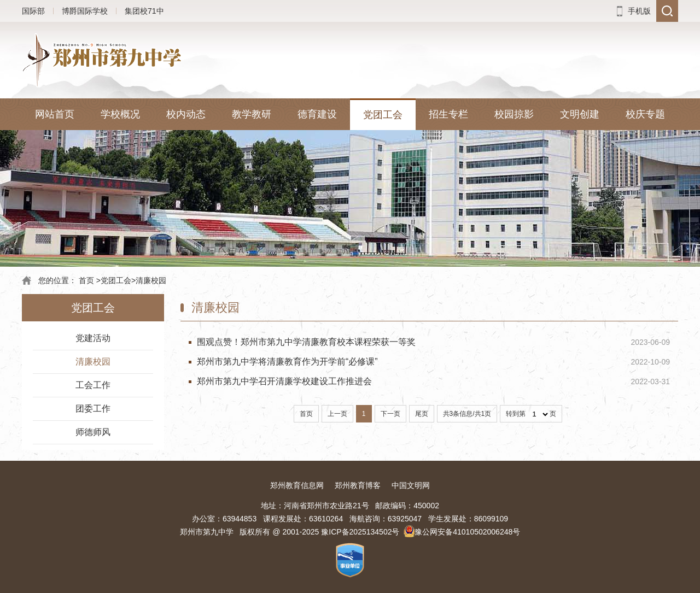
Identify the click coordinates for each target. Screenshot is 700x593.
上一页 (337, 414)
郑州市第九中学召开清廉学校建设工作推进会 (284, 381)
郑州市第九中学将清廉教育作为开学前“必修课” (287, 362)
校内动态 (186, 114)
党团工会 (383, 115)
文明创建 (580, 114)
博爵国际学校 (85, 11)
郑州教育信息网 (297, 485)
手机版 (639, 11)
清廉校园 (151, 280)
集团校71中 (144, 11)
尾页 (422, 414)
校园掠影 (514, 114)
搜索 (667, 11)
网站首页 (55, 114)
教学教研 (252, 114)
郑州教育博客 (358, 485)
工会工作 (93, 385)
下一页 (390, 414)
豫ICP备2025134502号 (360, 532)
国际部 (33, 11)
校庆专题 (645, 114)
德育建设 (317, 114)
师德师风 (93, 432)
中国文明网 (411, 485)
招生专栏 (448, 114)
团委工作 (93, 409)
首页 (86, 280)
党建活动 (93, 338)
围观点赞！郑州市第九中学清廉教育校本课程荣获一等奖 (306, 342)
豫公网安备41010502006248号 (467, 532)
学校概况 (120, 114)
